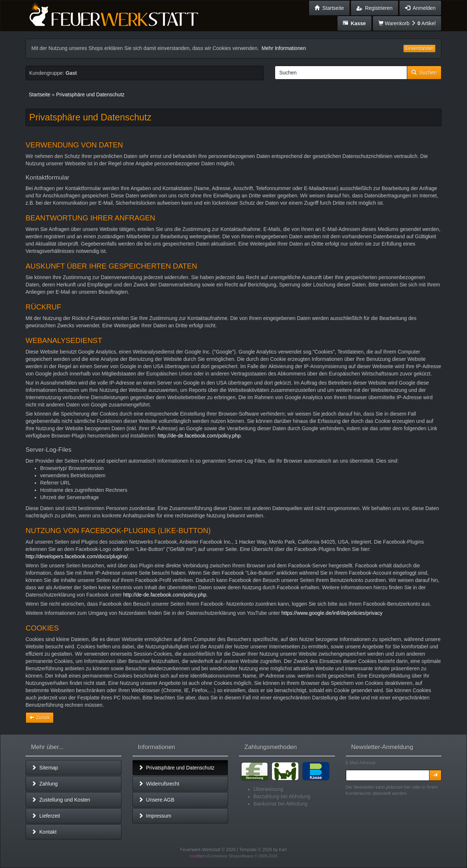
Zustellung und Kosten (61, 800)
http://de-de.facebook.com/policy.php (199, 436)
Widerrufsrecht (159, 784)
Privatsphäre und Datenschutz (176, 768)
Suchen (424, 73)
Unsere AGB (157, 800)
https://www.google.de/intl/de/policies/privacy (332, 613)
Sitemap (45, 768)
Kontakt (44, 832)
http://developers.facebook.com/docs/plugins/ (77, 556)
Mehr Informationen (284, 48)
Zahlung (45, 784)
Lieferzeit (46, 816)
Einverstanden (419, 49)
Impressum (155, 816)
